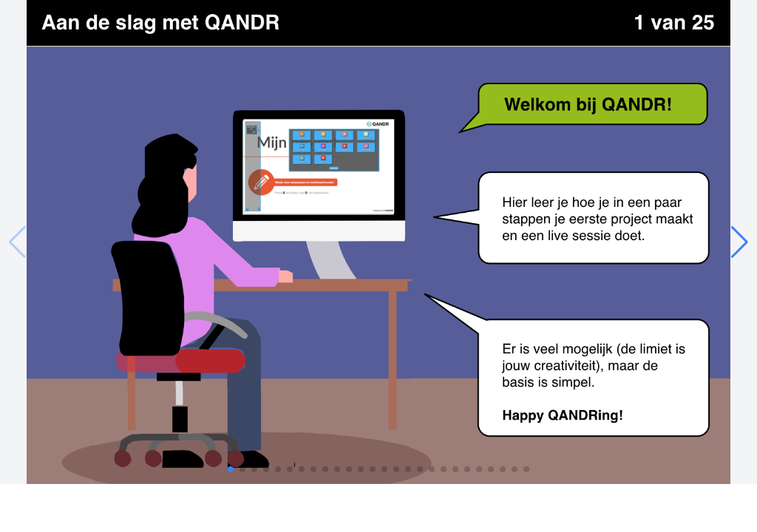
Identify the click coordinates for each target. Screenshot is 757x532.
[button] (740, 242)
